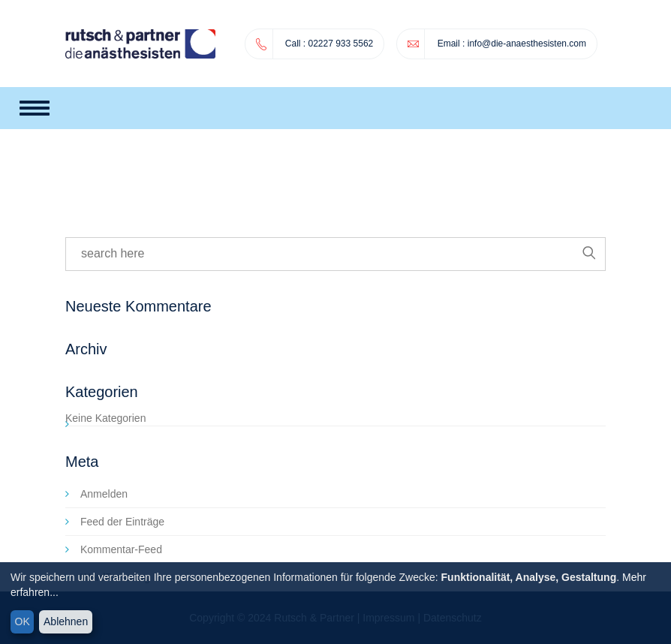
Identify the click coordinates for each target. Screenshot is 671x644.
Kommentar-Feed (121, 549)
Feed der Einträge (122, 522)
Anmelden (104, 494)
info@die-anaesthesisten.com (527, 44)
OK (23, 621)
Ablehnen (66, 621)
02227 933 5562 (314, 44)
